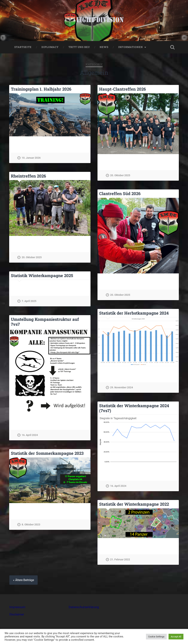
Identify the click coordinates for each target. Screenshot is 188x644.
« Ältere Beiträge (23, 580)
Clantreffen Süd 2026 (120, 193)
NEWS (104, 47)
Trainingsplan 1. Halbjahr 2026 (41, 89)
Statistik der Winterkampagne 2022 (134, 504)
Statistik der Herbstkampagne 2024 (134, 313)
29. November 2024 (122, 388)
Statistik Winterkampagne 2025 (42, 275)
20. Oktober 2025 (120, 175)
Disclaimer (17, 614)
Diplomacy (50, 47)
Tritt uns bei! (79, 47)
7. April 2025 (29, 301)
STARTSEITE (23, 47)
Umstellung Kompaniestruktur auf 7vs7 (45, 322)
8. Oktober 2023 (31, 525)
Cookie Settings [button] (156, 637)
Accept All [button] (176, 637)
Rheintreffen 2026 (28, 176)
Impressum (17, 607)
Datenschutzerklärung (84, 607)
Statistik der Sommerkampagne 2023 (47, 453)
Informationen (131, 47)
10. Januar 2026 (31, 158)
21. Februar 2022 (120, 560)
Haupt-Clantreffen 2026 (123, 89)
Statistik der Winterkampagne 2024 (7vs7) (134, 408)
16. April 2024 (30, 435)
